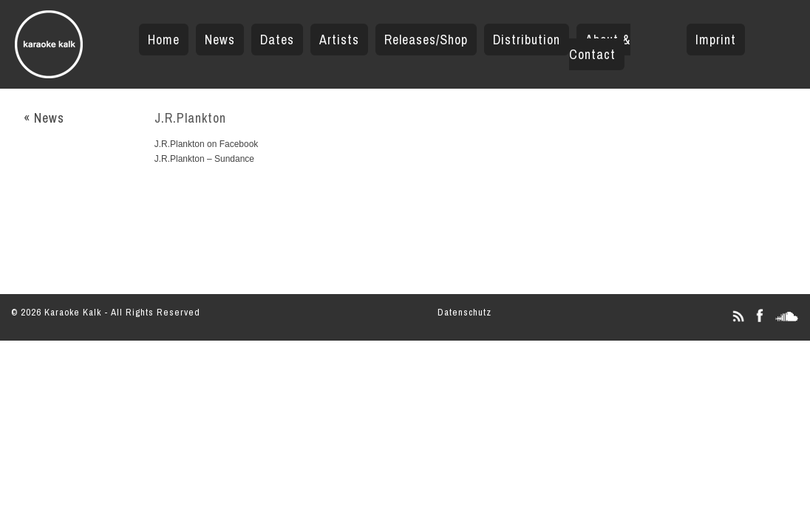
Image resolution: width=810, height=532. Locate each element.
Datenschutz (464, 312)
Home (164, 40)
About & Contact (600, 47)
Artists (339, 40)
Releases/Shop (426, 40)
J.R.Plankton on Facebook (207, 144)
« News (44, 118)
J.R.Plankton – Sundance (204, 159)
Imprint (716, 40)
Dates (277, 40)
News (220, 40)
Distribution (527, 40)
